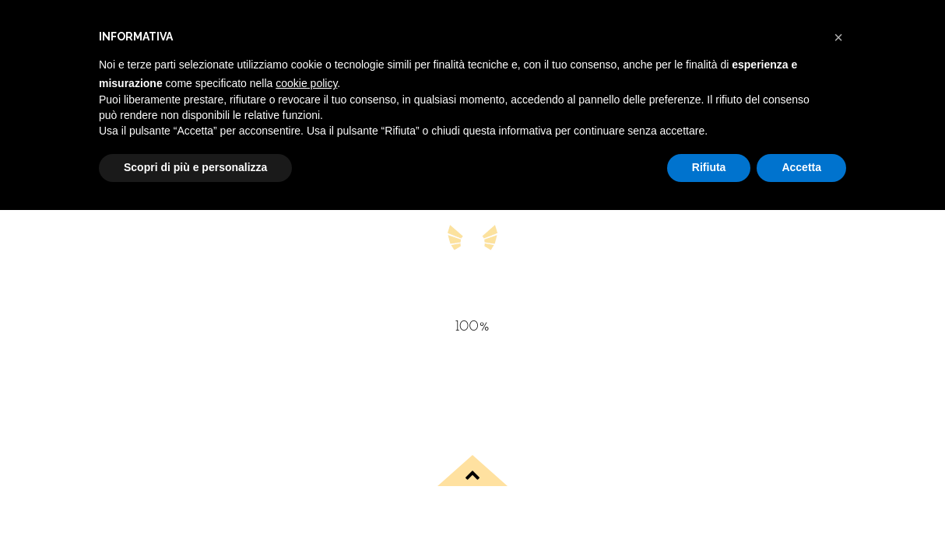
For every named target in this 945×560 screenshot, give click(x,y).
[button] (838, 37)
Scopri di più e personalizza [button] (195, 167)
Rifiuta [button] (709, 167)
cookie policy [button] (306, 83)
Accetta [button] (801, 167)
